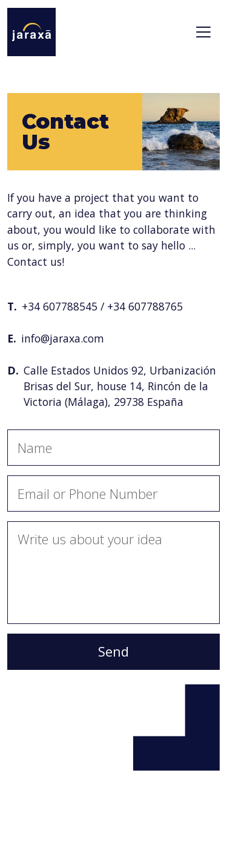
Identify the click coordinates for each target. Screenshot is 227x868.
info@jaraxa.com (63, 338)
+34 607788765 (145, 306)
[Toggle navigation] (203, 32)
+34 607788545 (60, 306)
